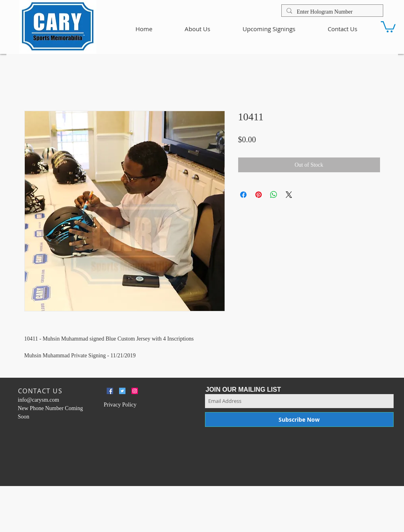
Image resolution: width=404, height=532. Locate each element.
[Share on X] (289, 195)
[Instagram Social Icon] (135, 391)
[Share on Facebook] (243, 195)
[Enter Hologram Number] (331, 12)
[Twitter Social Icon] (122, 391)
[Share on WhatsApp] (274, 195)
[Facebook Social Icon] (110, 391)
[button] (388, 26)
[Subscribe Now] (299, 419)
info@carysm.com (39, 400)
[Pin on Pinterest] (259, 195)
